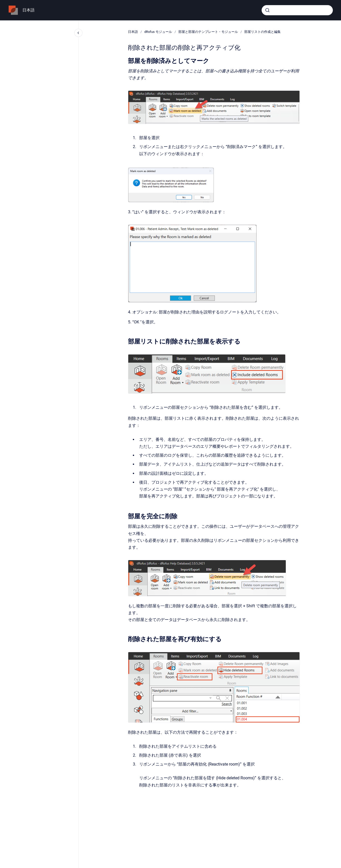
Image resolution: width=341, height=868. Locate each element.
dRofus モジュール (158, 32)
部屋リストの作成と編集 (262, 32)
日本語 (29, 10)
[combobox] (297, 10)
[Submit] (267, 10)
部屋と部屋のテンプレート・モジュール (208, 32)
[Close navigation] (78, 33)
